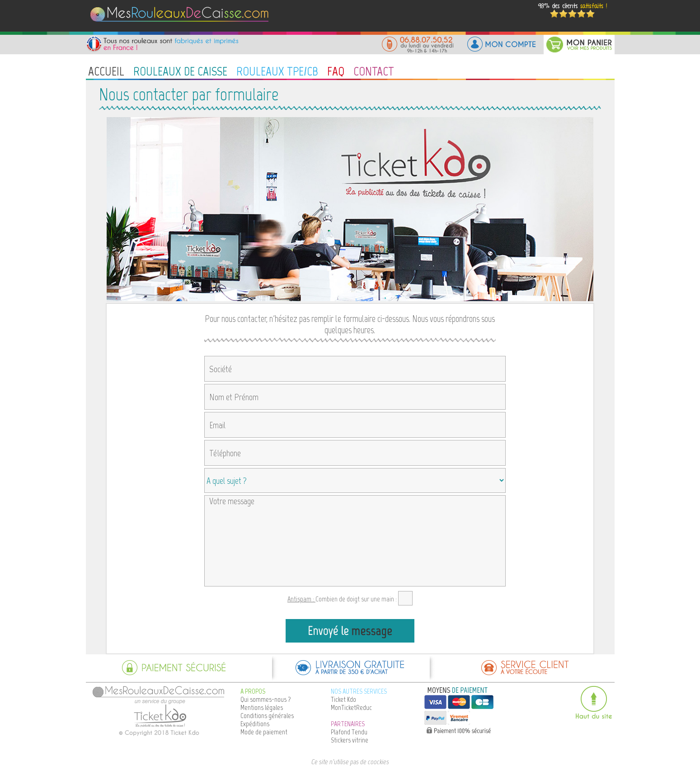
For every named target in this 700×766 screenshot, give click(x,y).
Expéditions (255, 724)
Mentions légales (262, 707)
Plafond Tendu (349, 732)
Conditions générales (267, 716)
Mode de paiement (264, 732)
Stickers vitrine (350, 740)
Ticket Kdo (343, 699)
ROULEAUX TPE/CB (277, 71)
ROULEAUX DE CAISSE (180, 71)
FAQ (336, 71)
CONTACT (374, 71)
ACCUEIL (106, 71)
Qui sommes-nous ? (266, 699)
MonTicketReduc (351, 707)
